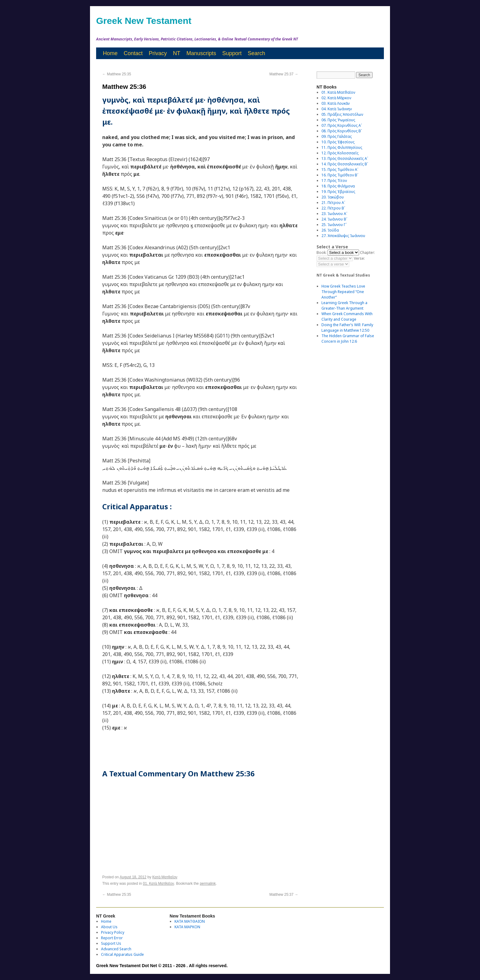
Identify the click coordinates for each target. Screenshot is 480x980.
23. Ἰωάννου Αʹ (334, 214)
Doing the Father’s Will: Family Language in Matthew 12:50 (347, 328)
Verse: (359, 258)
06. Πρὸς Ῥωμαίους (338, 120)
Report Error (112, 938)
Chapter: (367, 253)
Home (110, 53)
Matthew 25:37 (284, 74)
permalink (208, 884)
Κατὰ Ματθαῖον (165, 877)
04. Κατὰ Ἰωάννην (337, 109)
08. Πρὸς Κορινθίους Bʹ (342, 131)
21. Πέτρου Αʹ (333, 203)
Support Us (111, 943)
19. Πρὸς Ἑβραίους (338, 192)
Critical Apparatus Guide (122, 954)
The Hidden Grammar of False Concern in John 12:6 (348, 339)
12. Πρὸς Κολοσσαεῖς (340, 153)
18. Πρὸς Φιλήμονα (338, 186)
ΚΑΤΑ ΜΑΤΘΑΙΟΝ (190, 921)
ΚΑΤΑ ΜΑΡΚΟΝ (187, 927)
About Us (109, 927)
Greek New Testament (144, 21)
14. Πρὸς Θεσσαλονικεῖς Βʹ (345, 164)
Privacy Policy (113, 932)
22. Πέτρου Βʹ (333, 208)
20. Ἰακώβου (333, 197)
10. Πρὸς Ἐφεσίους (338, 142)
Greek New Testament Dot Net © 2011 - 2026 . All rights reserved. (162, 966)
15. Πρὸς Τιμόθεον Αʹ (340, 170)
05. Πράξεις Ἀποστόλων (342, 114)
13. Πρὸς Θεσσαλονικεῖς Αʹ (345, 158)
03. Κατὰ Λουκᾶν (336, 103)
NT (177, 53)
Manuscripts (201, 53)
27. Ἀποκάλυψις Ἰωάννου (343, 236)
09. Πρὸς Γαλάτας (337, 136)
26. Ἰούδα (330, 230)
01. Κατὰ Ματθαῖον (159, 884)
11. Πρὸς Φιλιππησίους (342, 147)
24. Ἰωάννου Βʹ (334, 219)
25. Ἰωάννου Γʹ (334, 225)
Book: (322, 253)
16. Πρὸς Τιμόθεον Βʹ (340, 175)
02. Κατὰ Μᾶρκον (336, 98)
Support (232, 53)
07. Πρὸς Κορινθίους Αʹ (342, 125)
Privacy (158, 53)
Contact (133, 53)
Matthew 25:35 (117, 74)
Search (256, 53)
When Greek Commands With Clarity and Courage (347, 317)
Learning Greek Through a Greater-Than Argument (344, 305)
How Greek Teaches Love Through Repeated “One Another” (343, 292)
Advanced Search (116, 949)
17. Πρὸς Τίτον (334, 181)
